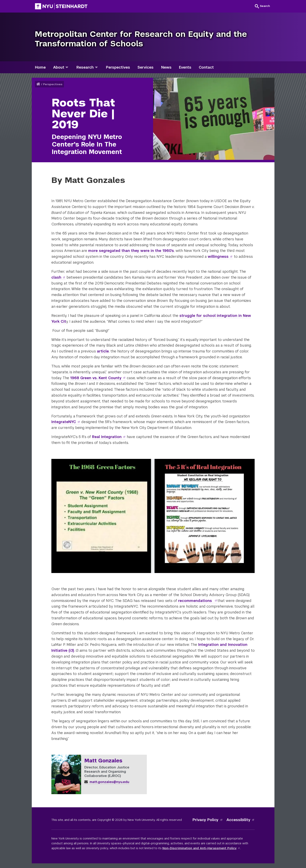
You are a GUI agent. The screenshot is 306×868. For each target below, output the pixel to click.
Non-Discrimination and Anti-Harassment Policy (201, 848)
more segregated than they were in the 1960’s (131, 251)
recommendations (198, 601)
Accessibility (241, 820)
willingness (220, 256)
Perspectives (53, 84)
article (103, 351)
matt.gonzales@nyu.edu (107, 782)
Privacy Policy (208, 820)
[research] (96, 67)
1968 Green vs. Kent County (98, 378)
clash (59, 277)
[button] (263, 6)
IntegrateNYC (66, 422)
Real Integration (109, 437)
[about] (67, 67)
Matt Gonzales (103, 761)
